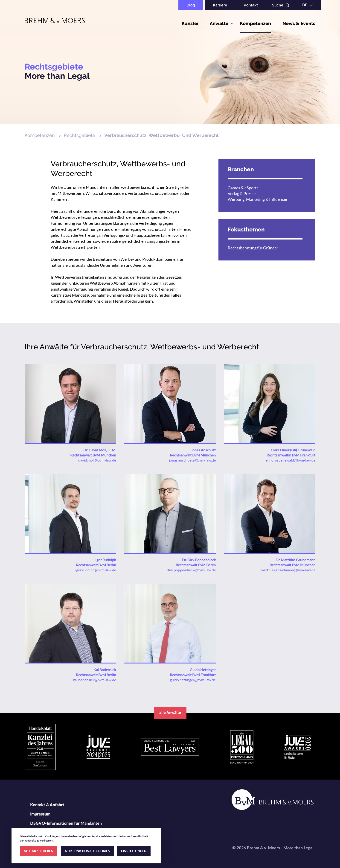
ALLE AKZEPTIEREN (39, 851)
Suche (278, 5)
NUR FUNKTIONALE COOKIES (87, 851)
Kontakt (251, 5)
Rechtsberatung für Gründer (253, 248)
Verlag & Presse (242, 193)
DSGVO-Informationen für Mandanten (66, 824)
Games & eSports (243, 188)
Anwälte (219, 23)
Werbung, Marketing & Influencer (258, 199)
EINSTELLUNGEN (134, 851)
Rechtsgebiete (80, 135)
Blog (191, 5)
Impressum (40, 814)
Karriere (220, 5)
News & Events (299, 23)
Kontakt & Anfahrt (47, 805)
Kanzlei (190, 23)
